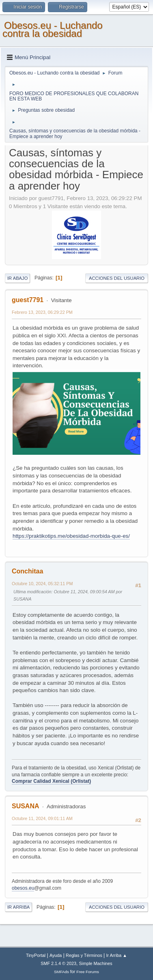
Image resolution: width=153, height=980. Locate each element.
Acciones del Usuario (117, 278)
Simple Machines (96, 963)
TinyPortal (36, 955)
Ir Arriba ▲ (117, 955)
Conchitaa (27, 571)
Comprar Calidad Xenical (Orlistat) (51, 781)
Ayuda (56, 955)
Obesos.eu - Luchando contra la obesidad (53, 29)
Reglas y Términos (84, 955)
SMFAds (61, 972)
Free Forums (88, 972)
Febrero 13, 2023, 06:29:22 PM (42, 312)
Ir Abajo (17, 278)
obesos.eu (23, 888)
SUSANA (26, 806)
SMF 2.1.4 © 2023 (58, 963)
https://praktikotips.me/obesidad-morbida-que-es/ (71, 536)
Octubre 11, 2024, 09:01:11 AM (42, 818)
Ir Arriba (18, 907)
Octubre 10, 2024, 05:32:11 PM (42, 584)
